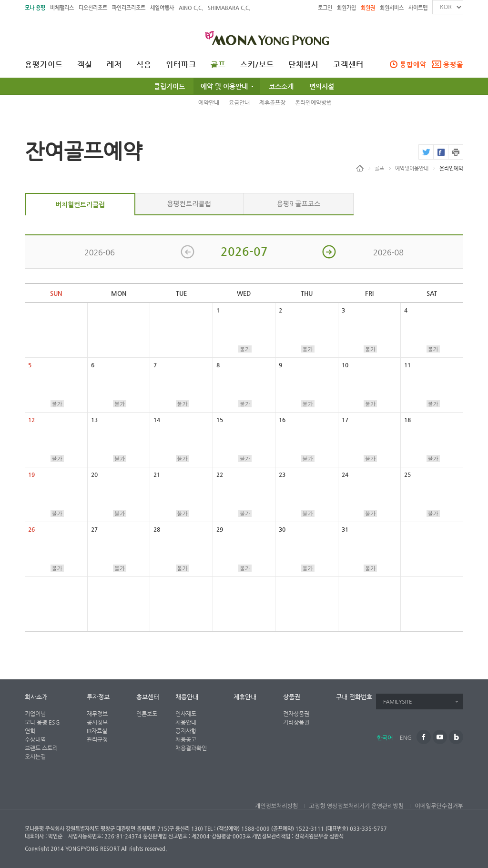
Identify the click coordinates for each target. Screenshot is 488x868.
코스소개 (281, 86)
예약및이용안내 (412, 168)
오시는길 (35, 757)
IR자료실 (97, 731)
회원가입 (346, 8)
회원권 (368, 8)
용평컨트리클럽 (189, 204)
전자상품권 (296, 714)
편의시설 (322, 86)
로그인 (325, 8)
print (456, 152)
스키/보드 (257, 65)
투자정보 (98, 697)
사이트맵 (418, 8)
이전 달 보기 (188, 252)
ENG (406, 738)
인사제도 (186, 714)
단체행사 (304, 65)
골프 (218, 65)
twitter (426, 152)
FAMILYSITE (398, 702)
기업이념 (35, 714)
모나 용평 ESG (42, 722)
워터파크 (181, 65)
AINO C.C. (191, 8)
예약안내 (209, 102)
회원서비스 (392, 8)
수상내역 (35, 739)
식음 (144, 65)
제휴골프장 (272, 102)
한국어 (385, 738)
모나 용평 (35, 8)
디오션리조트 (93, 8)
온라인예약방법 (313, 102)
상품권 (292, 697)
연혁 (30, 731)
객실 (85, 65)
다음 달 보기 (329, 252)
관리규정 (97, 739)
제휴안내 (245, 697)
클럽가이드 (169, 86)
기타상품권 (296, 722)
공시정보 (97, 722)
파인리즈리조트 (129, 8)
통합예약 (413, 64)
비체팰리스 (62, 8)
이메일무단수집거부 (439, 806)
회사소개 (36, 697)
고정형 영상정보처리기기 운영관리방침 (356, 806)
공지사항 (186, 731)
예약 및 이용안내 (224, 86)
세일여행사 (162, 8)
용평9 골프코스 (299, 204)
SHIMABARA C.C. (229, 8)
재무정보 (97, 714)
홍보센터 (148, 697)
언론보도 (147, 714)
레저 (114, 65)
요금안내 (239, 102)
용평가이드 (44, 65)
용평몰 (453, 64)
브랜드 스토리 (41, 748)
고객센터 (348, 65)
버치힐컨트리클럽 (80, 204)
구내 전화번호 (354, 697)
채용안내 (187, 697)
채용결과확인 (191, 748)
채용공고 (186, 739)
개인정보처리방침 (276, 806)
